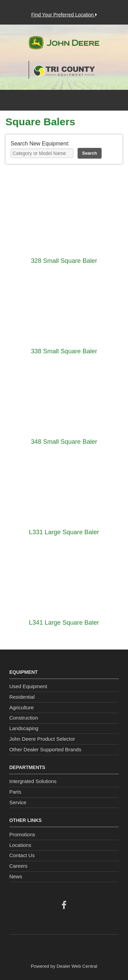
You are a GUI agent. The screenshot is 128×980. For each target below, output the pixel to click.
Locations (20, 845)
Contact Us (22, 855)
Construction (24, 718)
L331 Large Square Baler (64, 532)
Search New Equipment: (40, 144)
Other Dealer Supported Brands (45, 749)
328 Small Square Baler (64, 261)
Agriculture (22, 707)
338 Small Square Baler (64, 351)
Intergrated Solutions (33, 781)
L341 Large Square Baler (64, 622)
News (16, 876)
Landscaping (24, 728)
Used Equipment (28, 686)
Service (18, 802)
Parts (15, 792)
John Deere (64, 46)
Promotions (22, 834)
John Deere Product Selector (42, 739)
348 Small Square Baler (64, 442)
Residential (22, 697)
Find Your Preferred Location (64, 15)
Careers (18, 866)
